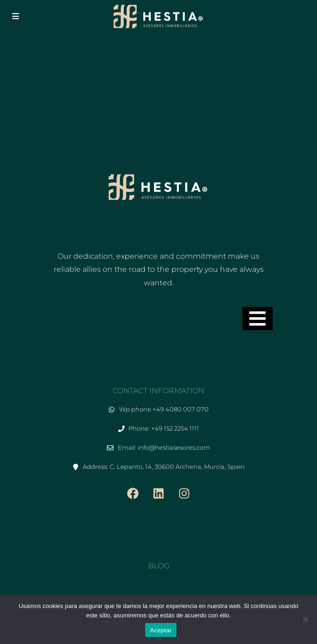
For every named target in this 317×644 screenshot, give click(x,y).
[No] (305, 619)
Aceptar (161, 630)
